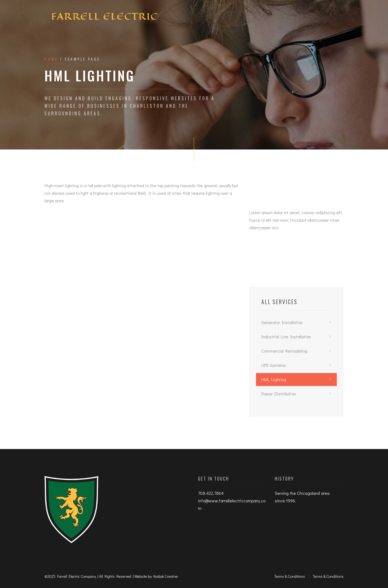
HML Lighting (274, 379)
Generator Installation (282, 322)
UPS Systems (274, 365)
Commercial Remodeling (284, 351)
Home (51, 59)
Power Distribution (279, 394)
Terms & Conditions (290, 576)
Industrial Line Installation (286, 337)
